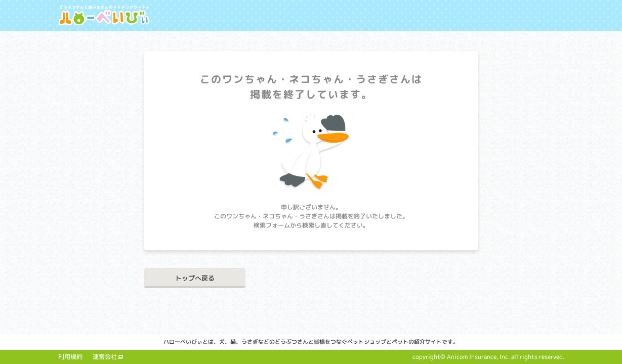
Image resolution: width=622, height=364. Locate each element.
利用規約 (70, 357)
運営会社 (105, 357)
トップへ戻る (195, 278)
